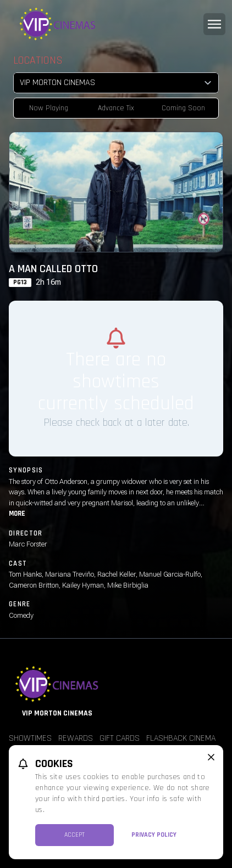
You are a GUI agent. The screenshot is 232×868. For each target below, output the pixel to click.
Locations (38, 60)
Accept (74, 835)
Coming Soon (183, 108)
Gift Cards (120, 738)
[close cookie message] (211, 757)
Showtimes (30, 738)
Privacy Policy (154, 835)
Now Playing (49, 108)
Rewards (76, 738)
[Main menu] (214, 24)
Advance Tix (116, 108)
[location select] (116, 83)
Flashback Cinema (181, 738)
